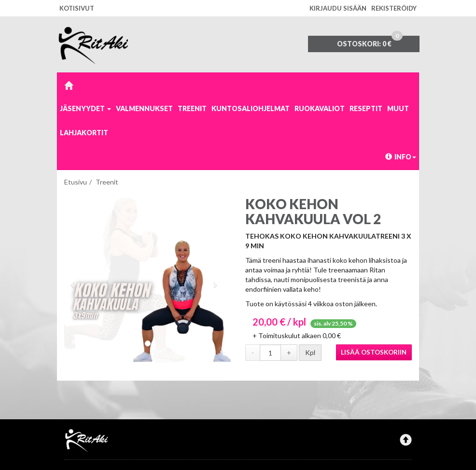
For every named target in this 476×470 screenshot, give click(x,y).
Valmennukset (144, 108)
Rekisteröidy (394, 8)
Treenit (192, 108)
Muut (398, 108)
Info (401, 157)
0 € (370, 42)
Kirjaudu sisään (338, 8)
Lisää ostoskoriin (374, 352)
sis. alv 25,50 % (333, 323)
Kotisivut (77, 8)
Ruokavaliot (320, 108)
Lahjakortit (84, 133)
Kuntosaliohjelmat (251, 108)
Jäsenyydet (85, 108)
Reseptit (366, 108)
